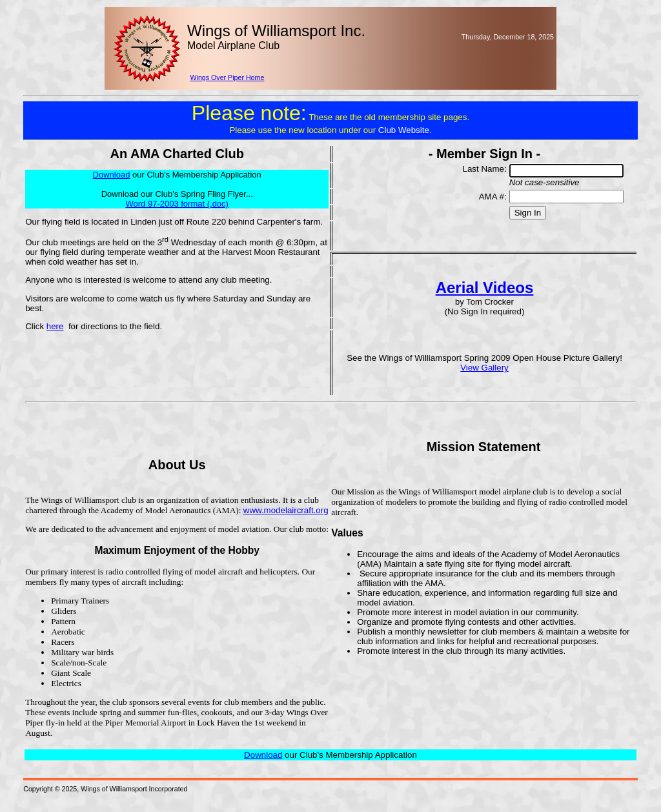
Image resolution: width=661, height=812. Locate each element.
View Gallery (484, 368)
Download (263, 755)
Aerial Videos (485, 288)
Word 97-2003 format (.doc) (177, 204)
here (55, 326)
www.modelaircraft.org (286, 510)
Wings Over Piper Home (227, 77)
